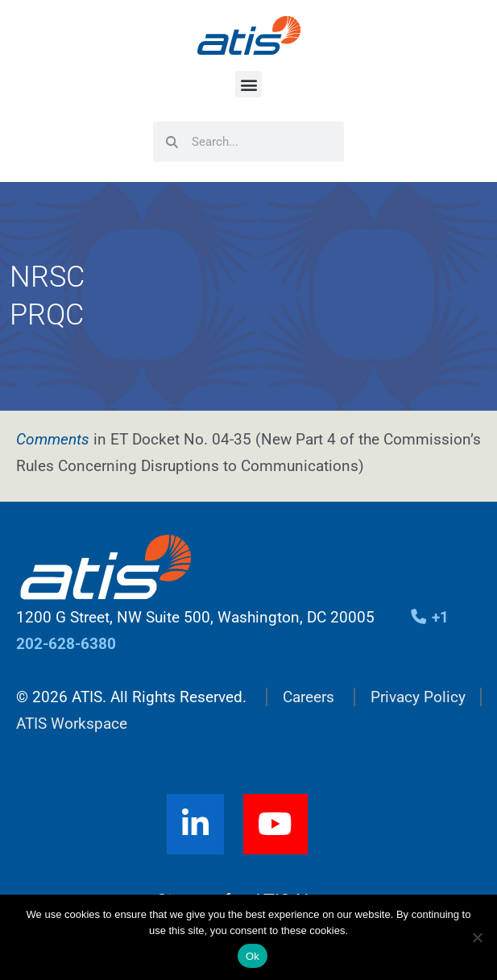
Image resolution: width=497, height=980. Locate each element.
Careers (309, 697)
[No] (477, 937)
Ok (253, 956)
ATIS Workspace (72, 724)
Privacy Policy (418, 697)
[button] (248, 84)
